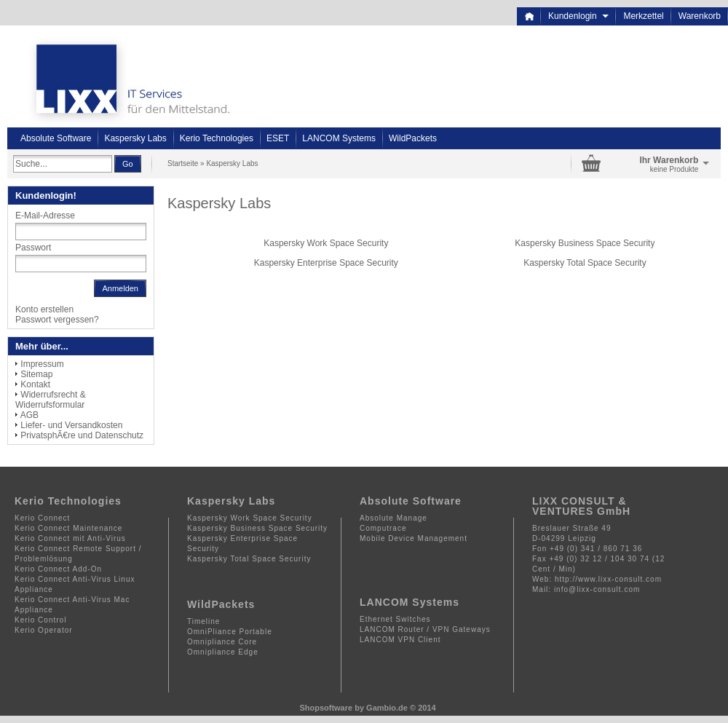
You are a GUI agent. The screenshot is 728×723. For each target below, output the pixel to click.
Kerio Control (40, 620)
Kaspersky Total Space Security (585, 263)
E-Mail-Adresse (45, 216)
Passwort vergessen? (57, 320)
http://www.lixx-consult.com (608, 579)
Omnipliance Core (222, 642)
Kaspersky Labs (135, 138)
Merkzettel (643, 16)
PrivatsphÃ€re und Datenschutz (82, 435)
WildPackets (413, 138)
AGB (29, 415)
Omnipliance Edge (223, 652)
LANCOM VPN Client (400, 640)
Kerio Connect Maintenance (68, 528)
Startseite (183, 163)
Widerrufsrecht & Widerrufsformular (51, 400)
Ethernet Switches (395, 619)
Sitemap (36, 374)
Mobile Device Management (414, 538)
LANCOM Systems (339, 138)
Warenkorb (700, 16)
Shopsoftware (326, 708)
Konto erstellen (44, 309)
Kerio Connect (42, 518)
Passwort (33, 248)
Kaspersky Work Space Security (326, 243)
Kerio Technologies (217, 138)
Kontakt (35, 384)
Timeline (203, 621)
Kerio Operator (44, 630)
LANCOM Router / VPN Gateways (425, 629)
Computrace (383, 528)
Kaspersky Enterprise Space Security (326, 263)
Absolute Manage (393, 518)
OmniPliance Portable (230, 632)
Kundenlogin (578, 16)
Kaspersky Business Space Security (585, 243)
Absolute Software (56, 138)
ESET (278, 138)
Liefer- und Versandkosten (71, 425)
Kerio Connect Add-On (58, 569)
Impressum (42, 364)
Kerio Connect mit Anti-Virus (70, 538)
